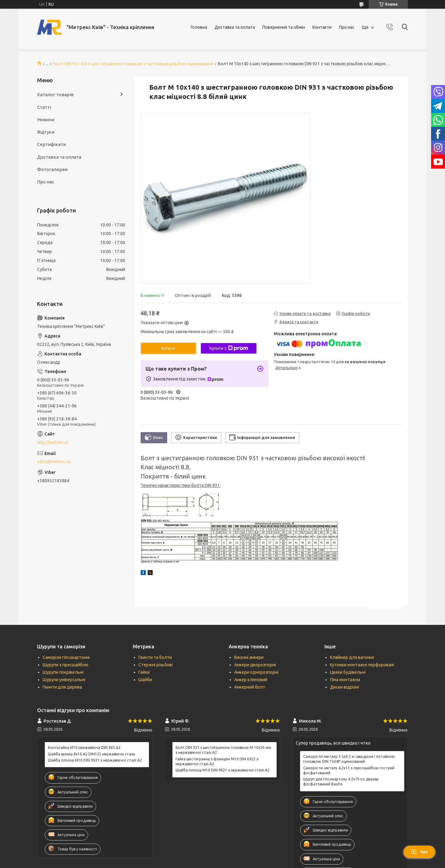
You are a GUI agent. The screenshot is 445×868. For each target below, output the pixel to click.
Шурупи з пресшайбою (66, 665)
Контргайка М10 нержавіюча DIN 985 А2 (84, 748)
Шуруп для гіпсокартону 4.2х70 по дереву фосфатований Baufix (341, 782)
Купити (169, 348)
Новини (46, 120)
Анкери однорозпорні (256, 672)
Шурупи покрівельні (63, 672)
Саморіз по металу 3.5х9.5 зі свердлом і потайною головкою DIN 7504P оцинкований (349, 759)
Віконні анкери (249, 657)
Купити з (229, 348)
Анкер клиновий (251, 680)
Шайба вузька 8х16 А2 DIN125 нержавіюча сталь (91, 754)
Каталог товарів (55, 95)
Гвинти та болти (155, 657)
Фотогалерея (52, 169)
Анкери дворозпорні (255, 665)
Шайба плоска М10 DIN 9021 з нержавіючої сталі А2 (95, 760)
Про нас (347, 27)
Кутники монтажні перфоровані (362, 665)
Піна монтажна (345, 680)
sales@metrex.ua (54, 462)
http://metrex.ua (53, 442)
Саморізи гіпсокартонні (66, 657)
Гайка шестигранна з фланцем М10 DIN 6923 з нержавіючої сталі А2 (217, 761)
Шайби (145, 680)
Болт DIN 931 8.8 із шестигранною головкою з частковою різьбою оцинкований (133, 64)
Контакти (322, 27)
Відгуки (46, 132)
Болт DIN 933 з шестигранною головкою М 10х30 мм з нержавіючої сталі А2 (223, 750)
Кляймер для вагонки (352, 657)
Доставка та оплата (235, 27)
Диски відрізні (345, 687)
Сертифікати (51, 144)
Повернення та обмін (284, 27)
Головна (199, 27)
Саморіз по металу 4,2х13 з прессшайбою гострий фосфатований (349, 770)
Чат (419, 852)
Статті (44, 107)
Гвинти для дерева (62, 687)
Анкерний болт (250, 687)
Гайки (144, 672)
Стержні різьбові (156, 665)
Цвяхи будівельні (348, 672)
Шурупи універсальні (64, 680)
